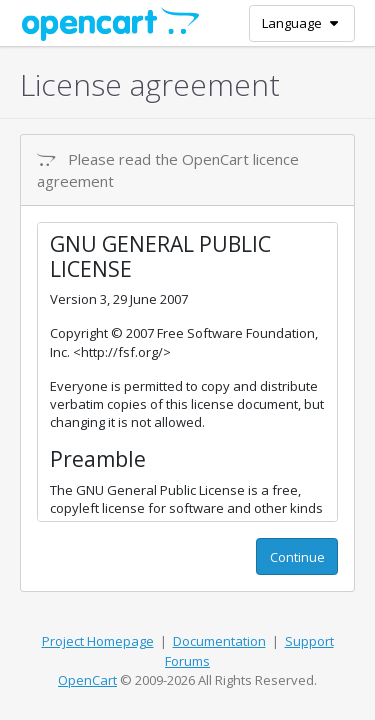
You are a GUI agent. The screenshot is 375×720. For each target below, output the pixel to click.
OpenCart (87, 680)
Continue (297, 557)
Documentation (219, 641)
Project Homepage (98, 641)
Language (301, 23)
